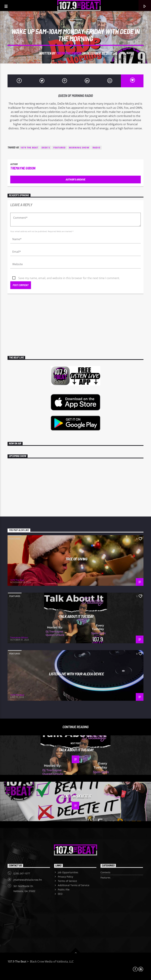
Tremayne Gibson (69, 53)
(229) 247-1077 (22, 873)
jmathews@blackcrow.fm (28, 880)
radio (96, 148)
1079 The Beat (17, 580)
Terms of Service (67, 881)
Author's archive (75, 179)
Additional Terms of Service (74, 885)
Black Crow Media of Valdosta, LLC (51, 961)
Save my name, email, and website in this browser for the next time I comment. (69, 278)
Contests (105, 872)
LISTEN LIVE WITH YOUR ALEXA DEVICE (76, 674)
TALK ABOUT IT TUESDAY (76, 616)
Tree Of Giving (76, 559)
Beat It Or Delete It (76, 796)
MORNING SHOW (79, 148)
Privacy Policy (65, 877)
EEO (60, 894)
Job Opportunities (68, 872)
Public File (64, 890)
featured (60, 148)
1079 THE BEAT (29, 148)
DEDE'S (46, 148)
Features (75, 23)
